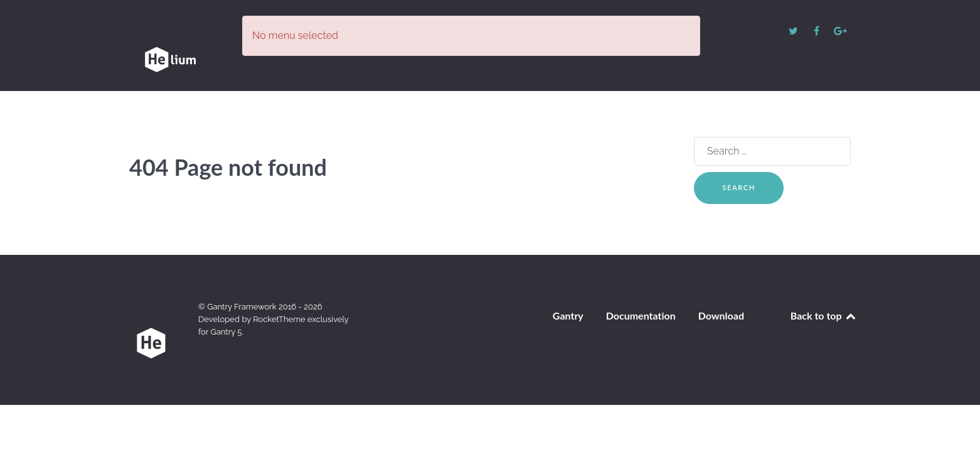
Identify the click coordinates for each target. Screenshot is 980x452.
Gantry (568, 311)
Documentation (641, 311)
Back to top (824, 311)
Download (721, 311)
